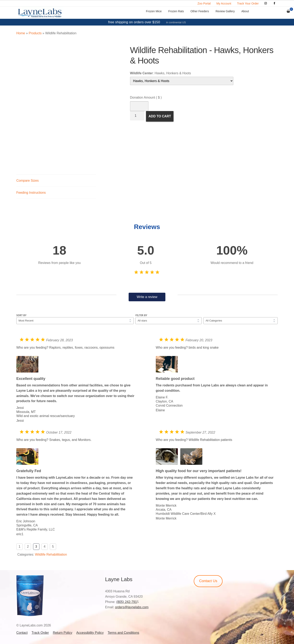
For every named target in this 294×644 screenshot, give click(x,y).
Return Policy (63, 633)
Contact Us (208, 581)
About (245, 11)
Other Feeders (200, 11)
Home (21, 33)
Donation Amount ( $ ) (146, 97)
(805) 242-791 (127, 602)
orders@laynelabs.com (132, 607)
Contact (22, 633)
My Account (224, 3)
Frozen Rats (176, 11)
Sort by (21, 315)
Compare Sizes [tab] (27, 181)
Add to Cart (160, 116)
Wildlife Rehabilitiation (51, 554)
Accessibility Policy (90, 633)
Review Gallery (225, 11)
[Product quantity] (137, 116)
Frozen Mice (154, 11)
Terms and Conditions (123, 633)
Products (35, 33)
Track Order (40, 633)
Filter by (141, 315)
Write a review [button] (147, 297)
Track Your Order (248, 3)
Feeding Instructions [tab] (31, 193)
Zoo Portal (204, 3)
